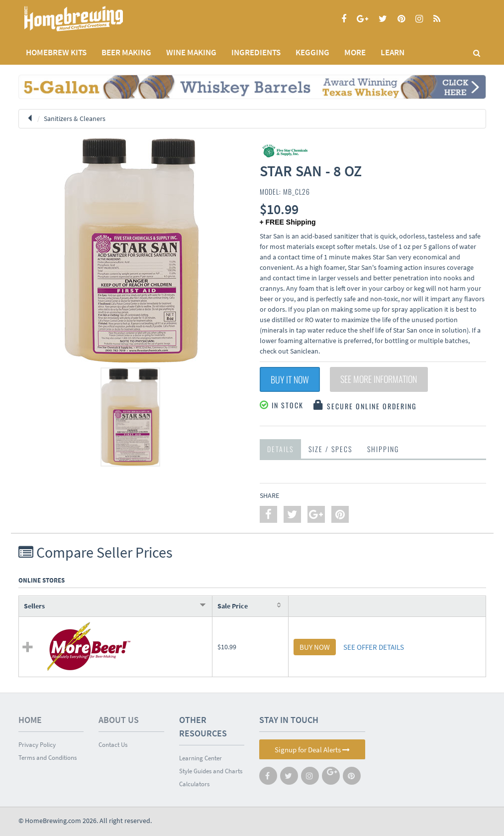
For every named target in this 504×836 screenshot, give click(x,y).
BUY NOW (315, 647)
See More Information (379, 379)
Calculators (194, 784)
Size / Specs (330, 449)
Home (30, 720)
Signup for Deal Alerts (312, 750)
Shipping (383, 449)
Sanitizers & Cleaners (75, 119)
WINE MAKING (191, 52)
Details (280, 449)
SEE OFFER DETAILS (374, 647)
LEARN (393, 52)
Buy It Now (290, 379)
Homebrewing (88, 19)
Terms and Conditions (48, 758)
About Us (119, 720)
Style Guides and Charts (211, 771)
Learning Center (201, 758)
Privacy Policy (37, 745)
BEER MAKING (126, 52)
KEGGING (312, 52)
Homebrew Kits (56, 52)
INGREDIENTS (256, 52)
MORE (355, 52)
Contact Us (113, 745)
